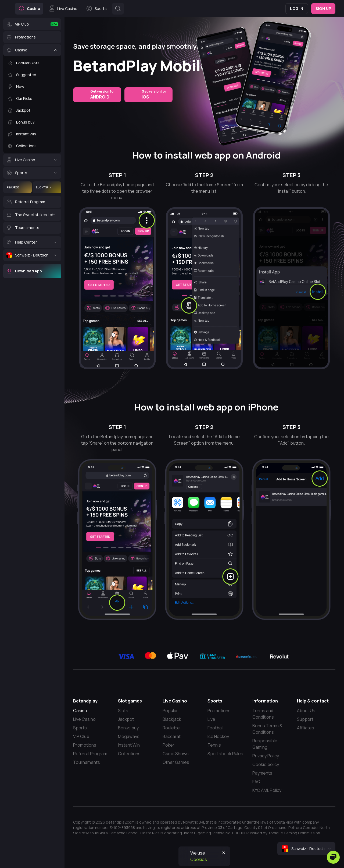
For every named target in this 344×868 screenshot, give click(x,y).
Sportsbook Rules (225, 754)
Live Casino (84, 719)
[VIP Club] (32, 24)
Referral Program (90, 754)
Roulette (171, 728)
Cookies (199, 859)
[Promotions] (32, 37)
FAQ (256, 782)
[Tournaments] (32, 228)
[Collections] (32, 146)
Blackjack (172, 719)
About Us (306, 711)
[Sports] (32, 173)
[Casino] (32, 50)
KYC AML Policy (267, 790)
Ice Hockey (218, 736)
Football (215, 728)
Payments (262, 773)
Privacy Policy (266, 756)
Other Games (176, 762)
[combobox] (306, 849)
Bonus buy (128, 728)
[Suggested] (32, 75)
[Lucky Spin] (47, 187)
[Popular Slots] (32, 63)
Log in (297, 8)
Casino (80, 711)
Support (305, 719)
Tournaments (87, 762)
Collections (129, 754)
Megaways (129, 736)
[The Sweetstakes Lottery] (32, 215)
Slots (123, 711)
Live (211, 719)
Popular (170, 711)
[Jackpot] (32, 110)
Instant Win (129, 745)
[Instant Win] (32, 134)
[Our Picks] (32, 99)
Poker (169, 745)
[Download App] (32, 271)
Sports (80, 728)
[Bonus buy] (32, 122)
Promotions (85, 745)
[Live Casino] (32, 160)
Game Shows (176, 754)
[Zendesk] (333, 857)
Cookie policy (266, 764)
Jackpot (126, 719)
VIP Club (81, 736)
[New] (32, 87)
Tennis (214, 745)
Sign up (323, 8)
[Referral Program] (32, 202)
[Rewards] (17, 187)
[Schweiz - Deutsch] (32, 255)
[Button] (118, 9)
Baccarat (172, 736)
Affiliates (306, 728)
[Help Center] (32, 242)
